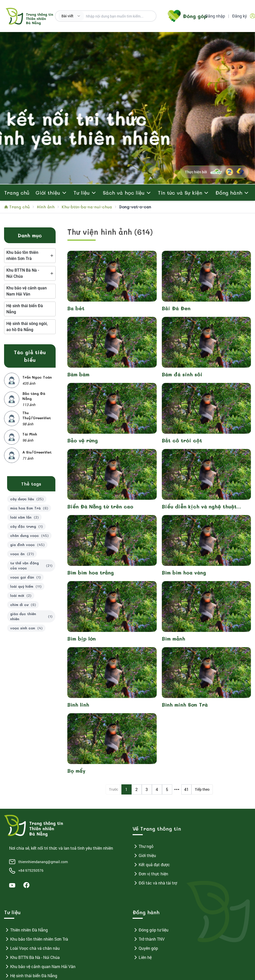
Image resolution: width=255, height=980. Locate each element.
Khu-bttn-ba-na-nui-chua (87, 207)
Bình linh (78, 705)
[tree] (30, 256)
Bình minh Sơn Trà (185, 705)
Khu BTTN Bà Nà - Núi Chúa (32, 957)
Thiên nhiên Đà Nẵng (26, 930)
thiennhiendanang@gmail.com (43, 862)
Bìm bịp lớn (82, 639)
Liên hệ (142, 957)
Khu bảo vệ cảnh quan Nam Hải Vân (40, 967)
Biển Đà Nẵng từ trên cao (100, 506)
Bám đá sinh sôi (182, 374)
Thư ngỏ (143, 846)
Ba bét (76, 308)
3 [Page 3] (147, 789)
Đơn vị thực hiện (150, 874)
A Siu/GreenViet (37, 452)
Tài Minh (30, 434)
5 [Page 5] (167, 789)
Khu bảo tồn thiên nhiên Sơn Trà (36, 939)
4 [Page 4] (157, 789)
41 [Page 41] (186, 789)
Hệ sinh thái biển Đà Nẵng (31, 976)
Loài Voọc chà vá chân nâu (32, 948)
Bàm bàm (78, 374)
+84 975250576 (31, 870)
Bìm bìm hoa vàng (184, 572)
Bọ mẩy (76, 771)
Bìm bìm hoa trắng (91, 572)
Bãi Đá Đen (176, 308)
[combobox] (71, 16)
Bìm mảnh (173, 639)
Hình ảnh (46, 207)
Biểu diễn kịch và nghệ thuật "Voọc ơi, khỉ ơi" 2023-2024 (199, 507)
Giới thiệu (144, 855)
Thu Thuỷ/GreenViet (37, 415)
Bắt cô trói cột (182, 440)
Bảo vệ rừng (83, 440)
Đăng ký (240, 16)
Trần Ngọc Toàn (37, 377)
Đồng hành (229, 193)
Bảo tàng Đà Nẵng (34, 396)
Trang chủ (17, 193)
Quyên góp (145, 948)
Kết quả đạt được (151, 865)
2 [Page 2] (137, 789)
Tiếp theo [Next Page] (202, 789)
